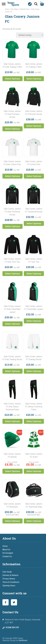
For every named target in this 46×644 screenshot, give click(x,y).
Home (7, 9)
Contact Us (7, 556)
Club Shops (14, 9)
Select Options (13, 79)
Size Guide (7, 572)
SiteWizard (23, 640)
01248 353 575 (12, 627)
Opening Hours (9, 586)
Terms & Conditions (11, 582)
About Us (6, 550)
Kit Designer (8, 553)
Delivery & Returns (10, 575)
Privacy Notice (9, 579)
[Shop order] (30, 35)
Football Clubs (25, 9)
